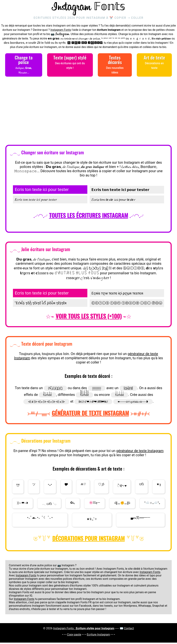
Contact (129, 630)
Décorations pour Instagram (88, 540)
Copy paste (74, 636)
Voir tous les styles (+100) (89, 318)
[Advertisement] (88, 113)
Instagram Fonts (61, 31)
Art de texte (154, 65)
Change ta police (24, 68)
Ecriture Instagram (98, 636)
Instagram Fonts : (84, 630)
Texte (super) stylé (70, 65)
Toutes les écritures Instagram (89, 217)
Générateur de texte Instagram (90, 415)
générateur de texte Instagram (140, 452)
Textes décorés (115, 68)
